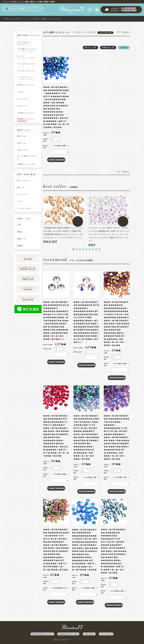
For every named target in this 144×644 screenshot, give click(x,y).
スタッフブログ (106, 634)
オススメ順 (90, 47)
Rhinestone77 (61, 640)
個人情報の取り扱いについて (42, 634)
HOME (6, 19)
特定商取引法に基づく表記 (68, 634)
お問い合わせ (89, 634)
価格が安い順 (108, 47)
